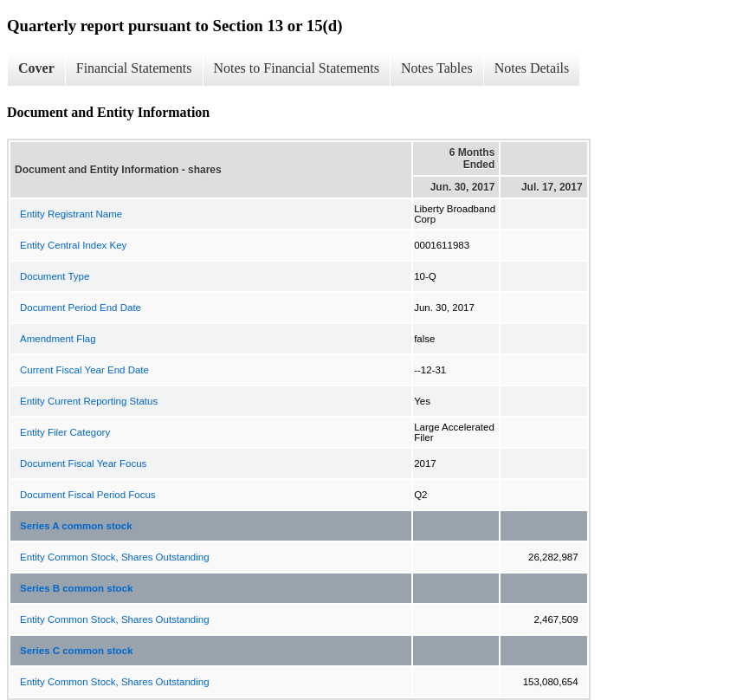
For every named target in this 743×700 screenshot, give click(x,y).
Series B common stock (76, 588)
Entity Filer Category (65, 432)
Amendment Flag (58, 339)
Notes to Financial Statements (297, 68)
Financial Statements (134, 68)
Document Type (55, 276)
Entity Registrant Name (71, 214)
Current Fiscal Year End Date (84, 370)
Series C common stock (76, 651)
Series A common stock (76, 526)
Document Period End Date (81, 308)
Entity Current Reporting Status (89, 401)
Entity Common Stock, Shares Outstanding (115, 557)
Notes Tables (437, 68)
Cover (36, 68)
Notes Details (532, 68)
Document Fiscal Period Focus (88, 495)
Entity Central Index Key (73, 245)
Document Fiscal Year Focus (83, 463)
